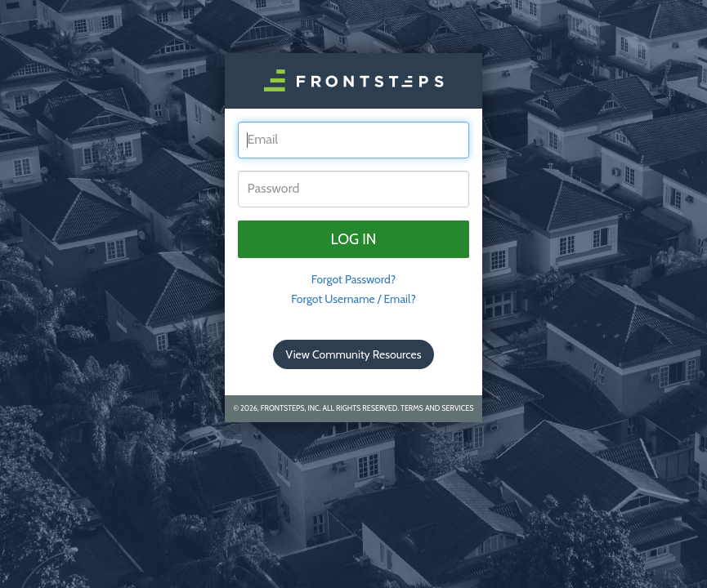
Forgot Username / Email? (353, 299)
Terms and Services (437, 408)
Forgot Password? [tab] (354, 279)
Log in (354, 239)
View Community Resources (354, 354)
